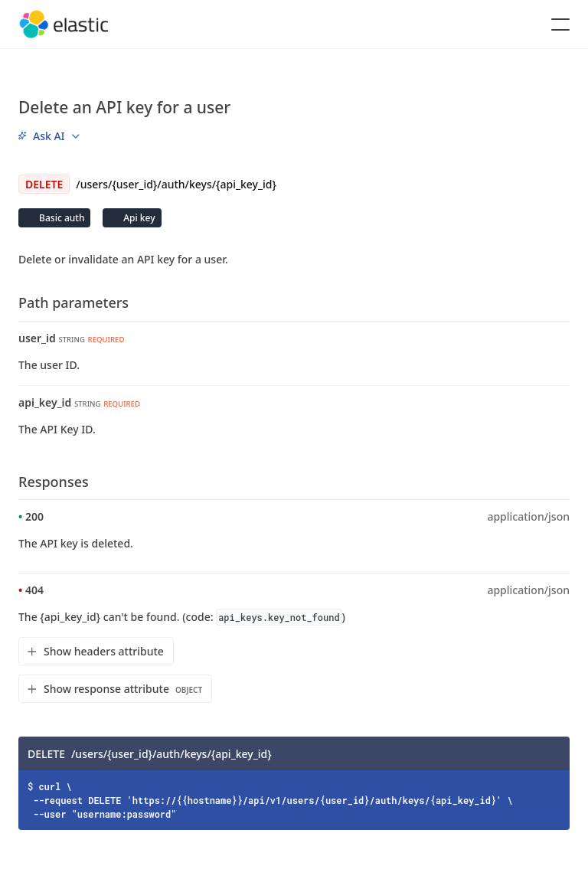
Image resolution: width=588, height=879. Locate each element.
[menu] (49, 136)
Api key (138, 218)
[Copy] (553, 753)
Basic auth (60, 218)
